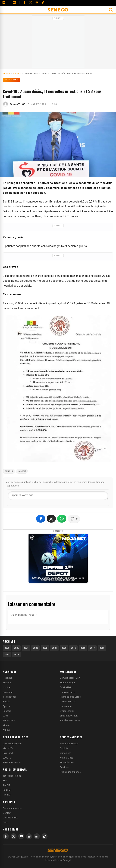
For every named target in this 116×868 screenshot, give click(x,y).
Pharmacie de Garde (70, 697)
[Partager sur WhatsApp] (62, 519)
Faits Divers (9, 720)
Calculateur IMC (68, 701)
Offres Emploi (67, 711)
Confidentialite (10, 818)
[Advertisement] (58, 43)
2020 (64, 648)
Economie (8, 692)
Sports (6, 706)
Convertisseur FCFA (70, 678)
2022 (45, 648)
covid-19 (9, 471)
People (7, 701)
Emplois (64, 748)
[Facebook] (24, 2)
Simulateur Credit (69, 716)
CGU (5, 822)
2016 (102, 648)
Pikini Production (12, 762)
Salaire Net (65, 687)
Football (7, 711)
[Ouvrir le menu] (6, 10)
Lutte (6, 716)
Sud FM (7, 790)
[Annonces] (4, 2)
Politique (7, 678)
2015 (7, 654)
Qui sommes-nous (12, 808)
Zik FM (6, 785)
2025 (16, 648)
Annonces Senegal (69, 744)
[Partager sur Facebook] (41, 519)
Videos (6, 725)
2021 (54, 648)
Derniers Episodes (12, 744)
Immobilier (65, 753)
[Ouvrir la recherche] (111, 10)
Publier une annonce (70, 772)
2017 (92, 648)
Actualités (11, 80)
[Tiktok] (43, 2)
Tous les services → (70, 720)
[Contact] (14, 2)
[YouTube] (37, 2)
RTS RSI (7, 795)
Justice (7, 687)
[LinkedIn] (37, 836)
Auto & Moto (67, 758)
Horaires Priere (67, 692)
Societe (7, 683)
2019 (73, 648)
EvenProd (8, 753)
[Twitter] (31, 2)
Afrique (7, 730)
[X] (14, 836)
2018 (83, 648)
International (9, 697)
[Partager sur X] (51, 519)
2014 (16, 654)
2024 (26, 648)
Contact (7, 813)
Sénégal (22, 471)
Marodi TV (8, 748)
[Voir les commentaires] (74, 519)
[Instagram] (29, 836)
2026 (7, 648)
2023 (35, 648)
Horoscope (66, 706)
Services (64, 767)
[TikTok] (45, 836)
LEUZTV (7, 758)
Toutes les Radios (12, 776)
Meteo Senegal (68, 683)
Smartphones (67, 762)
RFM (5, 780)
